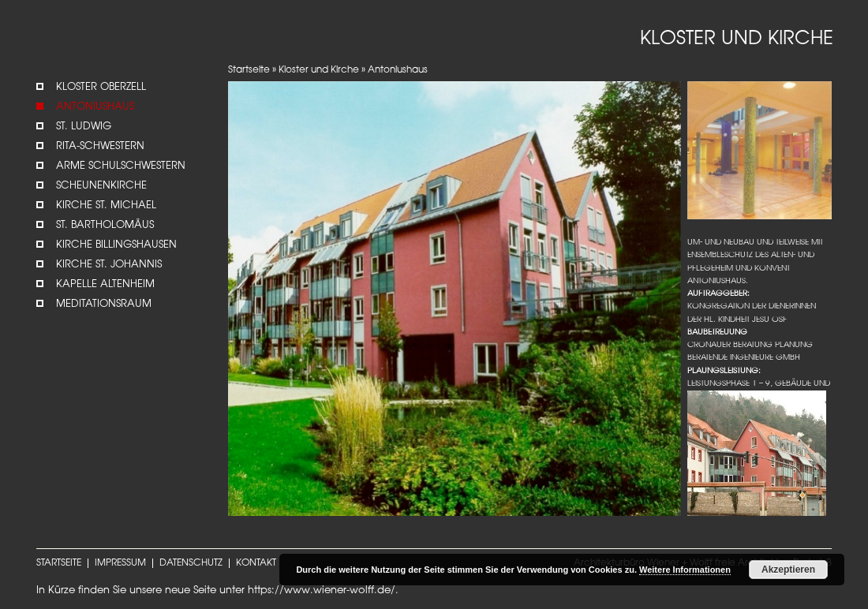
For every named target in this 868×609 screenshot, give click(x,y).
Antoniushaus (95, 107)
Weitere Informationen (685, 570)
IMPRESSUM (120, 563)
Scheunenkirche (101, 186)
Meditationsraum (104, 304)
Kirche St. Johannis (109, 265)
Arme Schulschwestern (121, 166)
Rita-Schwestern (100, 146)
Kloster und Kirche (319, 70)
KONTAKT (256, 563)
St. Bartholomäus (105, 225)
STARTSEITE (59, 563)
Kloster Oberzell (101, 87)
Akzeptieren (788, 570)
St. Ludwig (84, 127)
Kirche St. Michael (106, 205)
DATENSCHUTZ (191, 563)
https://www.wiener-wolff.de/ (322, 590)
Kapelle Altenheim (105, 284)
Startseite (249, 70)
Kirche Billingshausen (116, 245)
